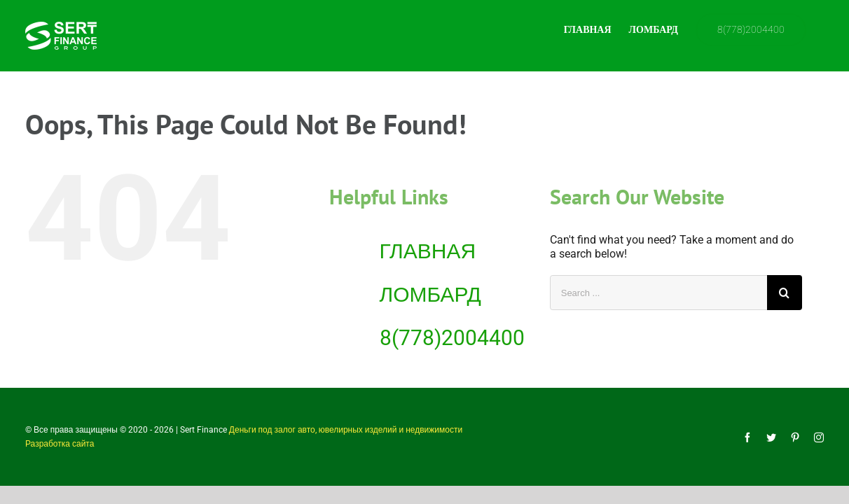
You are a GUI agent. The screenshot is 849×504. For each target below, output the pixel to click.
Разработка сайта (60, 444)
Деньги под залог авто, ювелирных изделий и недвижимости (346, 430)
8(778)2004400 (452, 338)
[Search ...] (658, 293)
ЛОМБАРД (430, 294)
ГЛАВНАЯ (428, 251)
